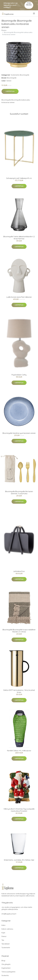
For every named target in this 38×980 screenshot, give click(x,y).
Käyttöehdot (6, 968)
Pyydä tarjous (29, 4)
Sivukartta (5, 975)
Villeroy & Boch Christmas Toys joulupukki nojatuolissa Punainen (19, 810)
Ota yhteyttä (6, 964)
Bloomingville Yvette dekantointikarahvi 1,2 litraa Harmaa (19, 238)
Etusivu (4, 30)
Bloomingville (24, 75)
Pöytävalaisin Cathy (19, 375)
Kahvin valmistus (7, 929)
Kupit (3, 933)
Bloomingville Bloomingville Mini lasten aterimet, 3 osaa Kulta (19, 493)
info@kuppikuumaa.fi (9, 914)
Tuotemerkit (15, 75)
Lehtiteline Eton (19, 571)
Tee (3, 940)
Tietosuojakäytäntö (8, 972)
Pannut (4, 936)
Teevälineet (6, 944)
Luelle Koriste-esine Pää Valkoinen (19, 297)
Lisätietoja (10, 91)
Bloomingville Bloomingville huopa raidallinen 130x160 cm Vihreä (19, 631)
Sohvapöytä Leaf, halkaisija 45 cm (19, 178)
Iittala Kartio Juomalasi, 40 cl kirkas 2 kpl (19, 860)
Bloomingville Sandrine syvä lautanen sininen (19, 433)
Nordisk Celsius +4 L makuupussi (19, 751)
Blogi (3, 961)
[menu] (34, 13)
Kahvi (3, 925)
